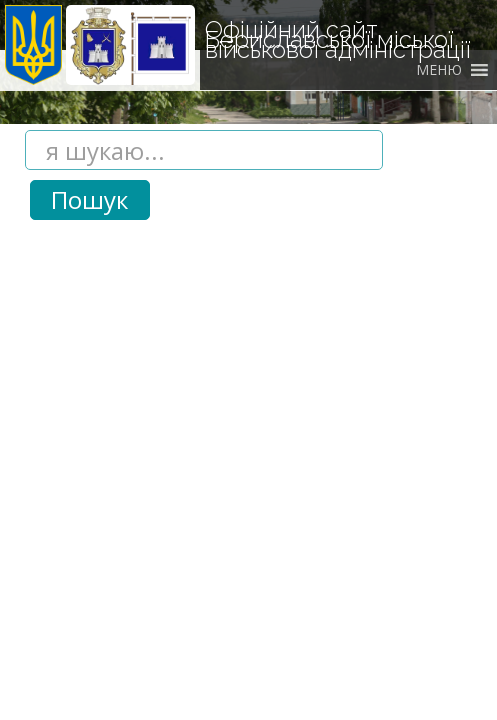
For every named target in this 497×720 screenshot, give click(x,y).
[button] (439, 70)
